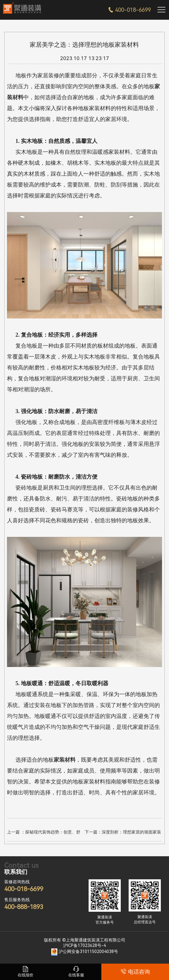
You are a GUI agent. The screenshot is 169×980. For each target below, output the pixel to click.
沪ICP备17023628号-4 (84, 945)
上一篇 (44, 833)
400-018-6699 (129, 10)
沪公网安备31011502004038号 (88, 951)
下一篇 (123, 833)
